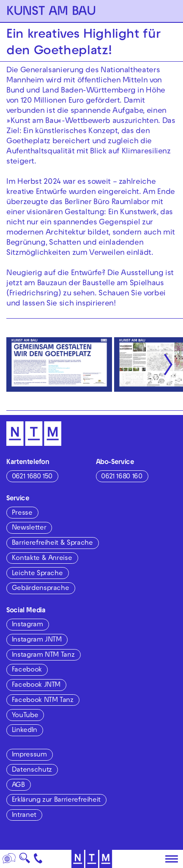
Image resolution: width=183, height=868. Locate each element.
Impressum (29, 755)
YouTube (25, 716)
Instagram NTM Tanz (43, 655)
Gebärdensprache (41, 589)
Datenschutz (32, 770)
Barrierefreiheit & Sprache (52, 543)
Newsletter (29, 528)
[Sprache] (9, 859)
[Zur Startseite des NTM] (91, 859)
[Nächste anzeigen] (168, 364)
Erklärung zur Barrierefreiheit (56, 800)
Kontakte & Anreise (42, 559)
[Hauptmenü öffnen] (172, 859)
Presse (22, 513)
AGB (18, 786)
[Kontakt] (38, 859)
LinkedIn (25, 731)
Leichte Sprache (37, 574)
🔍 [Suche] (25, 861)
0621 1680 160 (122, 477)
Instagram (27, 625)
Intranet (24, 816)
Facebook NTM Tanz (43, 701)
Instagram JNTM (37, 640)
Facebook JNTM (36, 685)
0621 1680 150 (32, 477)
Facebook (27, 670)
